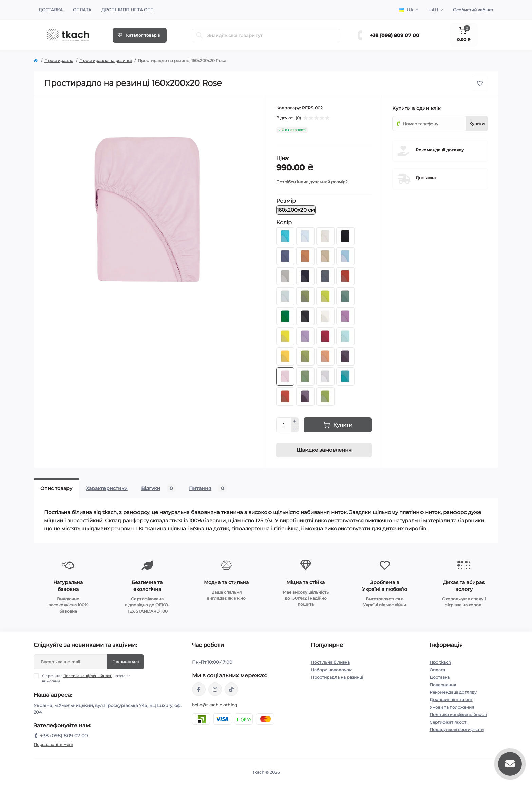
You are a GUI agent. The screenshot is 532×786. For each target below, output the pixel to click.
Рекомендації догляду (440, 150)
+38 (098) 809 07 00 (395, 35)
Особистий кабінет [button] (473, 10)
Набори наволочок (331, 670)
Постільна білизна (330, 662)
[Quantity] (284, 425)
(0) (298, 118)
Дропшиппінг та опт (127, 10)
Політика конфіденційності (88, 676)
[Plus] (295, 421)
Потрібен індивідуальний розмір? (312, 182)
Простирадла (59, 61)
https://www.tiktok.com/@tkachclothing (231, 689)
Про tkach (440, 662)
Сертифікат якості (448, 722)
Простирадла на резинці (106, 61)
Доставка (51, 10)
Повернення (443, 685)
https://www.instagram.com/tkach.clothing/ (215, 689)
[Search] (199, 35)
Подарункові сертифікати (457, 729)
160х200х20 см (296, 210)
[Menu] (140, 35)
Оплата (82, 10)
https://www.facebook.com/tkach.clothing (199, 689)
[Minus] (295, 429)
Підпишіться (126, 662)
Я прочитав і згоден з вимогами (86, 678)
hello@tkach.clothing (215, 705)
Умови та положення (452, 707)
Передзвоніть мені (53, 744)
